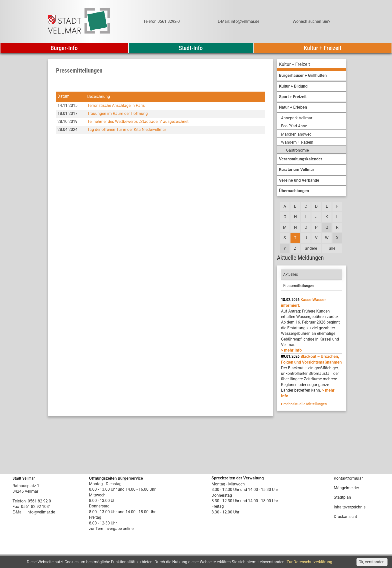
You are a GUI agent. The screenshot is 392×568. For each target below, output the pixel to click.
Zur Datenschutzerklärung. (310, 562)
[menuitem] (311, 65)
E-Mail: (18, 512)
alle (332, 248)
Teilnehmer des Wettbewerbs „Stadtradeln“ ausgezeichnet (138, 121)
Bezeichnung (99, 96)
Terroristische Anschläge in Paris (116, 105)
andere (311, 248)
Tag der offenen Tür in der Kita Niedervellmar (127, 129)
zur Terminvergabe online (111, 529)
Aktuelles (291, 274)
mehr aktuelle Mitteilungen (305, 404)
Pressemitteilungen (298, 286)
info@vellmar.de (41, 512)
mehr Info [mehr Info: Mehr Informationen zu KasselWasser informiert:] (293, 350)
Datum (63, 96)
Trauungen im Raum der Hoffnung (117, 113)
